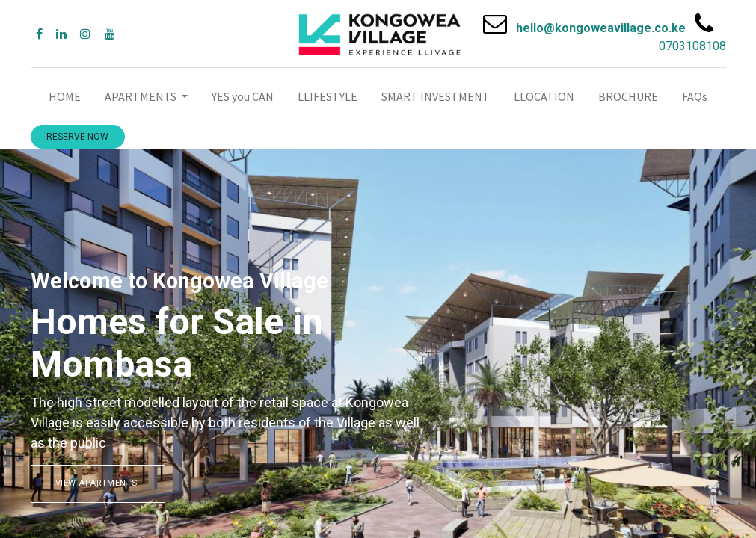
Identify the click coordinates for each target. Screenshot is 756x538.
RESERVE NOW (77, 137)
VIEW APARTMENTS (98, 483)
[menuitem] (65, 96)
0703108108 (692, 46)
